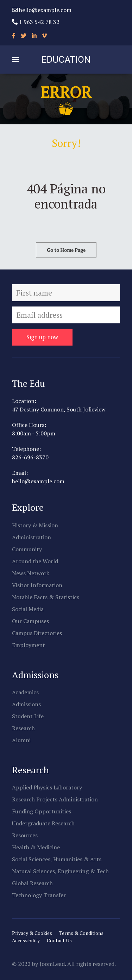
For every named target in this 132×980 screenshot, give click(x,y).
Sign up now (42, 337)
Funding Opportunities (42, 811)
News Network (31, 573)
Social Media (28, 609)
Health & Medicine (36, 847)
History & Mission (35, 525)
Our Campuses (30, 621)
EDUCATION (66, 60)
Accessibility (26, 940)
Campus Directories (37, 633)
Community (27, 549)
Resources (25, 835)
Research (23, 728)
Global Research (32, 883)
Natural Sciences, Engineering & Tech (60, 871)
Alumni (21, 740)
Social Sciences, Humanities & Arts (57, 859)
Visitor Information (37, 585)
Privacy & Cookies (32, 933)
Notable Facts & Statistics (46, 597)
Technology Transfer (39, 895)
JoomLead (52, 964)
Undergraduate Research (43, 823)
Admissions (26, 704)
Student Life (28, 716)
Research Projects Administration (55, 799)
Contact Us (59, 940)
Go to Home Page (66, 250)
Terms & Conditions (81, 933)
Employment (29, 645)
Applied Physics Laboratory (47, 787)
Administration (32, 537)
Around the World (35, 561)
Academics (25, 692)
